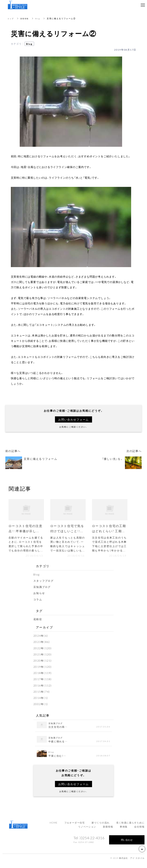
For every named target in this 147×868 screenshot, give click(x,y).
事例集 (124, 832)
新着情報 (26, 18)
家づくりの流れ (101, 828)
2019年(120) (43, 672)
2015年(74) (42, 697)
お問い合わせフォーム (73, 419)
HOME (54, 828)
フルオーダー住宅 (75, 828)
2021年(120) (43, 660)
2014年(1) (41, 703)
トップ (11, 18)
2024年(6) (41, 641)
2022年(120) (43, 654)
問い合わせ (127, 845)
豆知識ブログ (43, 593)
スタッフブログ (44, 586)
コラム (38, 605)
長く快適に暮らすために (130, 828)
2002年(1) (41, 710)
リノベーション (87, 832)
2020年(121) (43, 666)
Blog (41, 18)
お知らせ (40, 599)
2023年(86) (42, 648)
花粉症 (38, 625)
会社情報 (139, 832)
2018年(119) (43, 679)
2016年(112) (43, 691)
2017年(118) (43, 685)
